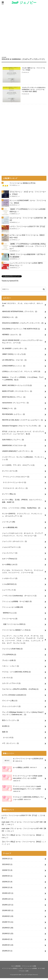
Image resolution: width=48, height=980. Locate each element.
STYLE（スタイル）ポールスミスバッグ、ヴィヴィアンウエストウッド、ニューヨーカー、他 (23, 435)
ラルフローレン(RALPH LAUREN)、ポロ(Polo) (20, 691)
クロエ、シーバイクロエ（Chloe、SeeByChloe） (21, 510)
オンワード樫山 (9, 496)
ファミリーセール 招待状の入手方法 (22, 185)
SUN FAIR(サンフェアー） (13, 442)
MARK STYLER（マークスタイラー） (17, 393)
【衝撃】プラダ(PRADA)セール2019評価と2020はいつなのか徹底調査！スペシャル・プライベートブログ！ (28, 248)
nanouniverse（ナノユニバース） (15, 405)
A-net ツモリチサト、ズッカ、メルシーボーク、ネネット (23, 306)
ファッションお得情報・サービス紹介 (17, 603)
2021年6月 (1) (7, 866)
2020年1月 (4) (7, 889)
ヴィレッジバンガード (11, 708)
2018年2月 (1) (7, 953)
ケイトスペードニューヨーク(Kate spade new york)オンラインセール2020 (22, 780)
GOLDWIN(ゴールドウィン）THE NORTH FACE (21, 331)
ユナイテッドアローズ (11, 685)
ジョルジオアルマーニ (11, 549)
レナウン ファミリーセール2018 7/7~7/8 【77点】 (28, 228)
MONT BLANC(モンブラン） (14, 399)
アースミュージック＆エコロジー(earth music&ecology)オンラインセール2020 (21, 791)
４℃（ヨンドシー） (10, 745)
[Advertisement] (24, 30)
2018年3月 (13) (8, 947)
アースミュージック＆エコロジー (16, 479)
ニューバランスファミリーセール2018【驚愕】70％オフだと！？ (26, 266)
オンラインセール (10, 473)
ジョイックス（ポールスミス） (14, 543)
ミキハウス (7, 679)
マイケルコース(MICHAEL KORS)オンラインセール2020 (23, 801)
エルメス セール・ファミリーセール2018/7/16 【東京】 (28, 221)
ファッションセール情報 (12, 609)
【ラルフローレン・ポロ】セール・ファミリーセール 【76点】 (28, 195)
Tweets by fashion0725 (10, 283)
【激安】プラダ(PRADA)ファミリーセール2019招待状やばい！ (27, 212)
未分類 (6, 728)
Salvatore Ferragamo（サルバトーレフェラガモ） (21, 428)
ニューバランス (9, 592)
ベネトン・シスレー (10, 668)
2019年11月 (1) (8, 901)
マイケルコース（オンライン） (15, 490)
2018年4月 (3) (7, 941)
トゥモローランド (10, 580)
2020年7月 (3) (7, 872)
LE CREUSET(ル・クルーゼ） (14, 362)
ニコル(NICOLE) (9, 586)
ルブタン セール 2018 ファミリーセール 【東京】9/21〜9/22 (27, 238)
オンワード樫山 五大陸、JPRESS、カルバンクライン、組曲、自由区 (23, 503)
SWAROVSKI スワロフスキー (14, 447)
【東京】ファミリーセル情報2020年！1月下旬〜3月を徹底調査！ (27, 257)
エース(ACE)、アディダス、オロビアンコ (18, 467)
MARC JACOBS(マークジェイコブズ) (17, 387)
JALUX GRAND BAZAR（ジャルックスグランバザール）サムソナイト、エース (23, 343)
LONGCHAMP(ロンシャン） (14, 368)
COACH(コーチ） (10, 319)
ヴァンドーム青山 (10, 703)
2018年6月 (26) (8, 930)
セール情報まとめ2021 (20, 770)
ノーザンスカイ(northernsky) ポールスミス (19, 598)
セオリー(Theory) (10, 561)
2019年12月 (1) (8, 895)
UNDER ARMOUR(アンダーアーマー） (17, 453)
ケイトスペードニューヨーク (15, 484)
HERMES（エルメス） (12, 336)
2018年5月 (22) (8, 935)
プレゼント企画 (9, 662)
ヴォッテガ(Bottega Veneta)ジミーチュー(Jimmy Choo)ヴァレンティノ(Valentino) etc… (23, 715)
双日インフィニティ (10, 722)
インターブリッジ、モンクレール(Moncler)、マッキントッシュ (23, 460)
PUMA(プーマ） (9, 410)
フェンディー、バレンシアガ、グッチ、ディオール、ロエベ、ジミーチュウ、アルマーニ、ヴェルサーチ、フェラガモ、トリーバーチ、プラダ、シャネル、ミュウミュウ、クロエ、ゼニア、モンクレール (23, 641)
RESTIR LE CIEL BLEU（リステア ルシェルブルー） (22, 422)
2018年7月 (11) (8, 924)
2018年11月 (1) (8, 907)
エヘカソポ (8, 739)
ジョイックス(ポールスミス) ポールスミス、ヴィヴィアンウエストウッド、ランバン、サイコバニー (22, 536)
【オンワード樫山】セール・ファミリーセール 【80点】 (22, 837)
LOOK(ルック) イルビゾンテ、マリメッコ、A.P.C (21, 373)
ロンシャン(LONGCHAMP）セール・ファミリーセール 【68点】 (28, 204)
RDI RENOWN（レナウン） (13, 416)
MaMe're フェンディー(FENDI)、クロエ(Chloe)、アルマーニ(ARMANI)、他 (23, 380)
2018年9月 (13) (8, 918)
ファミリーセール (10, 620)
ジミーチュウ (9, 524)
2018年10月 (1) (8, 912)
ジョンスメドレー (10, 555)
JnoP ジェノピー (24, 3)
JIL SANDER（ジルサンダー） (14, 350)
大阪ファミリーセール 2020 (14, 626)
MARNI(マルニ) (10, 615)
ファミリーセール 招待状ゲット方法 (16, 632)
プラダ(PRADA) (9, 656)
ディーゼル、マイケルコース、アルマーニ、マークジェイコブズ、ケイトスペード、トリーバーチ (23, 573)
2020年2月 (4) (7, 884)
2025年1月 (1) (7, 861)
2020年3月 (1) (7, 878)
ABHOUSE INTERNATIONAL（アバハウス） (20, 313)
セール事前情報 (10, 529)
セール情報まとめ (10, 566)
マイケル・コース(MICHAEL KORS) (16, 674)
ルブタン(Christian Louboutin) (14, 697)
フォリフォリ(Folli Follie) (12, 651)
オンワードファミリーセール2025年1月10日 (23, 762)
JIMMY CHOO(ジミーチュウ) (14, 356)
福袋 (5, 734)
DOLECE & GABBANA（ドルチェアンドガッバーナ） (23, 325)
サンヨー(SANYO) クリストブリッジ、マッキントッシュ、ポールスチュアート (22, 517)
